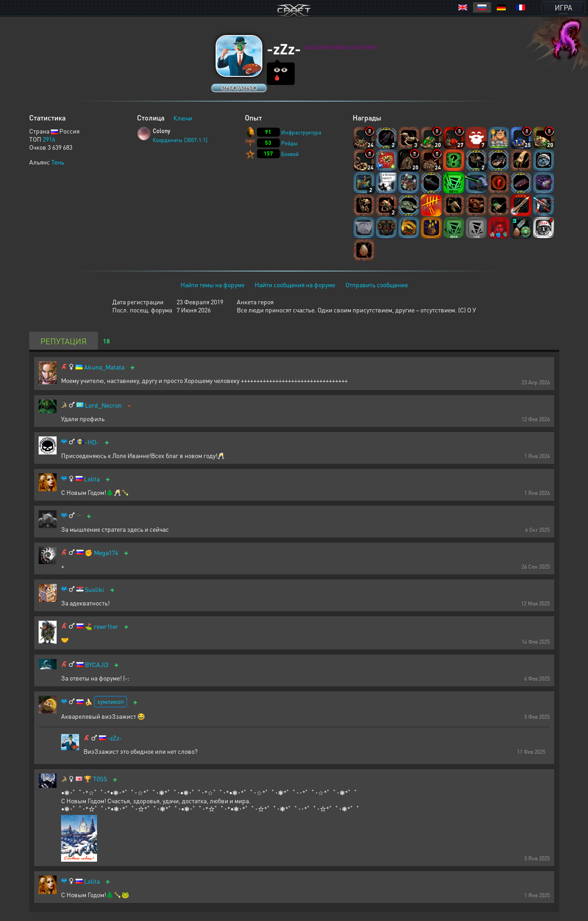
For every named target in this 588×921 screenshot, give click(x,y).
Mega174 (106, 553)
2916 (49, 139)
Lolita (92, 479)
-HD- (92, 442)
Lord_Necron (103, 405)
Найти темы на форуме (212, 285)
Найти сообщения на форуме (295, 285)
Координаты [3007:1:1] (180, 140)
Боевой (290, 154)
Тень (58, 162)
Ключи (183, 118)
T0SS (100, 779)
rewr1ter (106, 626)
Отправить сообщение (377, 285)
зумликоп (111, 701)
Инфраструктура (301, 132)
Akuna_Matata (104, 367)
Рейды (290, 143)
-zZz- (115, 738)
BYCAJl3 (97, 665)
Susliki (95, 590)
